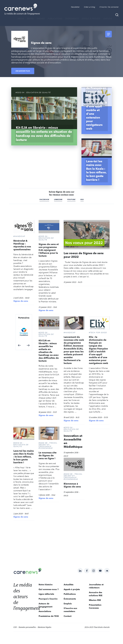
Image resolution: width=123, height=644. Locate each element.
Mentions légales (45, 627)
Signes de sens (21, 301)
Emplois (108, 19)
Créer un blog (90, 7)
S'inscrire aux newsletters (70, 610)
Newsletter (75, 7)
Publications (55, 19)
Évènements (72, 19)
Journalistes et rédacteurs (96, 586)
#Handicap (19, 236)
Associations (45, 611)
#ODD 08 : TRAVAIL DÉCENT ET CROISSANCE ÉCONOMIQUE (48, 446)
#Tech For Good (98, 333)
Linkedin (58, 199)
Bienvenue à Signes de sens (72, 485)
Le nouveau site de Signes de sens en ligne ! (48, 455)
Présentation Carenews (95, 606)
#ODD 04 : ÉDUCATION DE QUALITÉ (46, 238)
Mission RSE (95, 600)
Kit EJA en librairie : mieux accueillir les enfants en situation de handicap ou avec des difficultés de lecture (49, 351)
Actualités (69, 585)
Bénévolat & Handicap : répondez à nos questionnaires (22, 245)
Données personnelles (27, 627)
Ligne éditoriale (46, 594)
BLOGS (30, 19)
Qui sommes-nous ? (49, 589)
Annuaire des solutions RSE (96, 594)
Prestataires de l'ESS (49, 616)
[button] (19, 345)
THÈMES (41, 19)
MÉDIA (21, 19)
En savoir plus (23, 71)
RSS (82, 199)
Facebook (44, 199)
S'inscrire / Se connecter (109, 7)
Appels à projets (91, 19)
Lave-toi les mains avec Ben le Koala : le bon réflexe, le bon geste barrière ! (24, 457)
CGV (15, 627)
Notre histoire (46, 585)
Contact (68, 616)
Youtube (71, 199)
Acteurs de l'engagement (45, 605)
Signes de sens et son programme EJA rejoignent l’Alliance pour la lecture (49, 250)
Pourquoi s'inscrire (48, 599)
